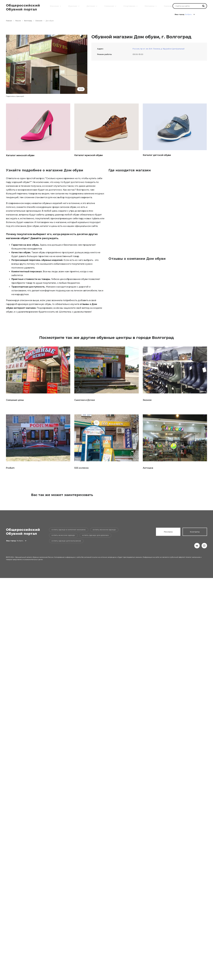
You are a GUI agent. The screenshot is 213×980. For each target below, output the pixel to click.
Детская (90, 6)
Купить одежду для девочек (95, 535)
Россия (18, 21)
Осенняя (39, 21)
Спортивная (129, 6)
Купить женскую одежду (104, 530)
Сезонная (109, 6)
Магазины (149, 6)
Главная (9, 21)
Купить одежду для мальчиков (66, 541)
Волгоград (28, 21)
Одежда (168, 6)
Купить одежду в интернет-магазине (69, 530)
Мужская (72, 6)
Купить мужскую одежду (63, 535)
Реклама (168, 532)
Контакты (195, 532)
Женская (54, 6)
